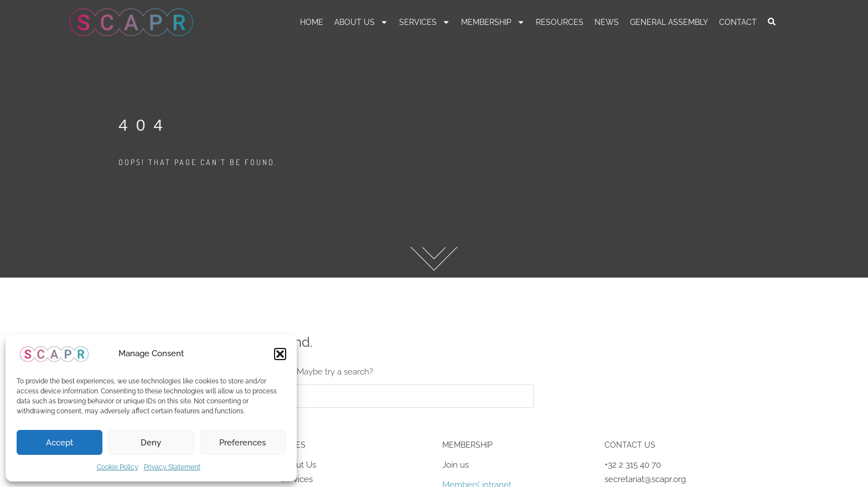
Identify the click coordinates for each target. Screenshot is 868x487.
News (607, 22)
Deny (151, 443)
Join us (456, 465)
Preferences (242, 443)
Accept (60, 443)
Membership (493, 22)
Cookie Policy (118, 467)
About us (361, 22)
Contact (738, 22)
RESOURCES (560, 22)
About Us (298, 465)
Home (312, 22)
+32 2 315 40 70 (633, 465)
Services (425, 22)
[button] (280, 354)
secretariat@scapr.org (645, 479)
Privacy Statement (172, 467)
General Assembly (669, 22)
